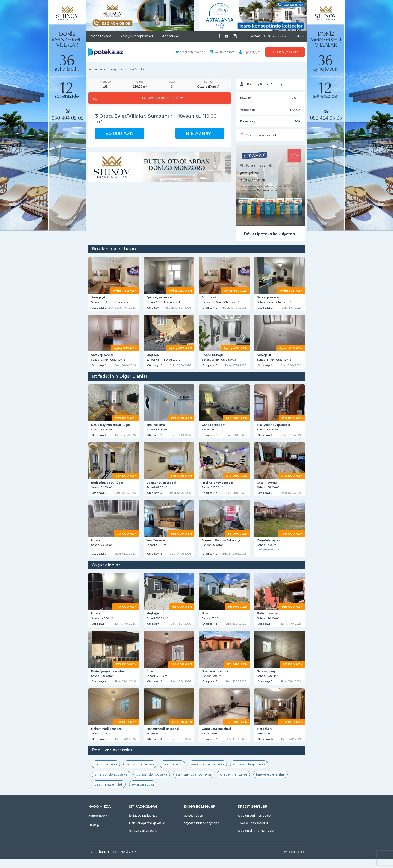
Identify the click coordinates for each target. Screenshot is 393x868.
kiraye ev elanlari (270, 783)
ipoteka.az (296, 860)
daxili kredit (172, 773)
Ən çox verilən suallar (144, 839)
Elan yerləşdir (287, 52)
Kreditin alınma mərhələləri (257, 839)
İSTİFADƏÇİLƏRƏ (143, 815)
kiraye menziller (233, 783)
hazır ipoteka (106, 773)
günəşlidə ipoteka (152, 783)
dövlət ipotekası (140, 773)
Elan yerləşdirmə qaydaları (147, 831)
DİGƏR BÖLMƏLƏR (200, 815)
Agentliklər (171, 36)
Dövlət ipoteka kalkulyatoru (270, 234)
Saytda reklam (100, 36)
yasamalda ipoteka (208, 773)
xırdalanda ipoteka (249, 773)
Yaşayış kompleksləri (137, 36)
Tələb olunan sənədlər (253, 831)
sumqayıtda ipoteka (193, 783)
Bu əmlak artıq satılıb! (162, 98)
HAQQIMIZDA (99, 815)
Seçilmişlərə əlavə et (261, 135)
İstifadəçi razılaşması (143, 824)
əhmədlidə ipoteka (111, 783)
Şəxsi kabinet (224, 52)
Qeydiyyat (253, 52)
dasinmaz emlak (109, 793)
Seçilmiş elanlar (192, 52)
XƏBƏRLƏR (98, 824)
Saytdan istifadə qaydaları (202, 831)
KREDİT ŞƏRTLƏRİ (253, 815)
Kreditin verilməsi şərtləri (255, 824)
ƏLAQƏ (94, 833)
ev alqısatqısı (143, 793)
